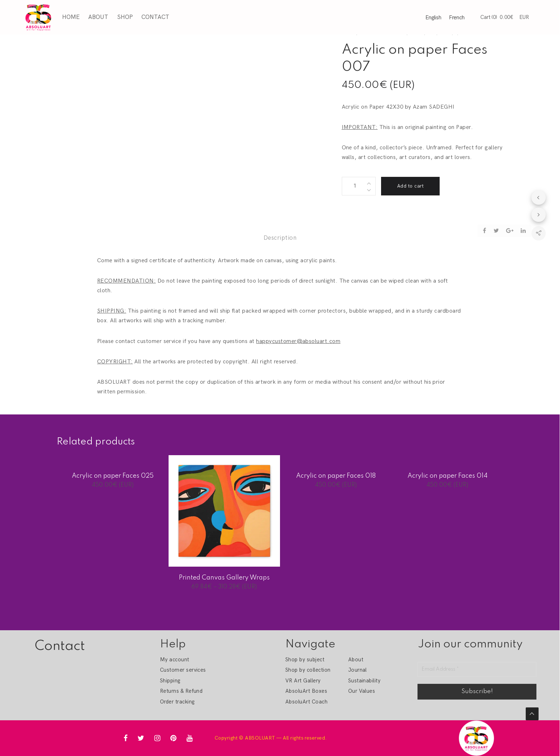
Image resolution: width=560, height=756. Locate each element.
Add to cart (410, 186)
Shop (124, 16)
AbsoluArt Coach (306, 702)
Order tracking (177, 702)
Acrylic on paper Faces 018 (336, 476)
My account (175, 660)
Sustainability (364, 681)
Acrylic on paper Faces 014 (447, 476)
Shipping (170, 681)
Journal (357, 670)
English (433, 17)
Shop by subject (305, 660)
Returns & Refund (181, 691)
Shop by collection (308, 670)
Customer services (183, 670)
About (97, 16)
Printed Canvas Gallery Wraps (224, 578)
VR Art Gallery (303, 681)
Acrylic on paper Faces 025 (113, 476)
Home (69, 16)
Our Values (362, 691)
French (457, 17)
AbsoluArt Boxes (306, 691)
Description (280, 238)
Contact (154, 16)
